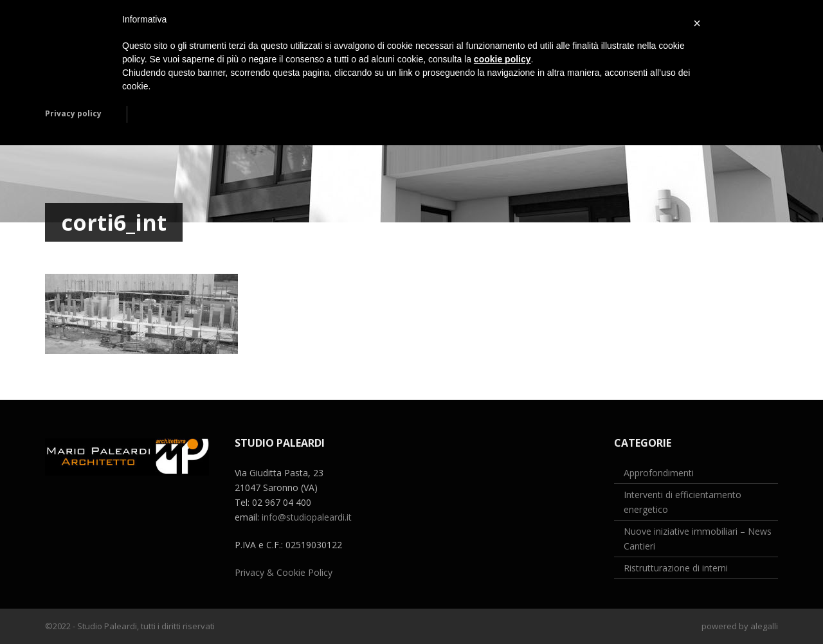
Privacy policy (73, 113)
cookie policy (502, 59)
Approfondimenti (659, 473)
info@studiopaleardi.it (307, 517)
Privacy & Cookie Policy (284, 572)
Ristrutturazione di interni (676, 568)
